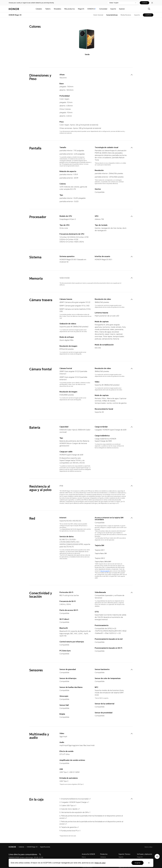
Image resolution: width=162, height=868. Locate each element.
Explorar (122, 9)
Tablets (48, 9)
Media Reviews (126, 15)
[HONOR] (14, 847)
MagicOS (81, 9)
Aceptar (138, 863)
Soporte (113, 9)
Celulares (39, 9)
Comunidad (103, 9)
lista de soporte (105, 571)
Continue (144, 3)
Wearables (57, 9)
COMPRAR (148, 15)
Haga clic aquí (100, 863)
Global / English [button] (114, 3)
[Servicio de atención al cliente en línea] (157, 856)
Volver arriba (148, 847)
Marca (84, 857)
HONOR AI (92, 9)
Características (112, 15)
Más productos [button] (70, 9)
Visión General (98, 15)
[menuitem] (132, 75)
